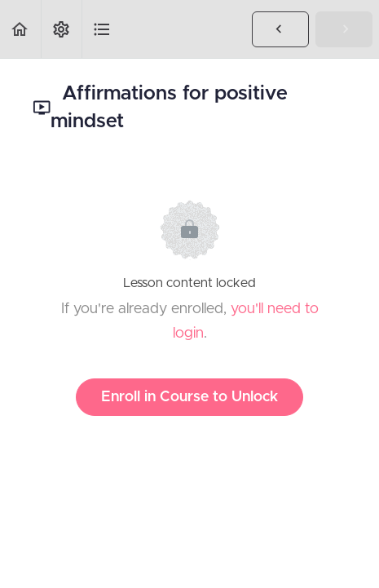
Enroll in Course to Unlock (189, 397)
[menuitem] (61, 29)
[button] (20, 29)
